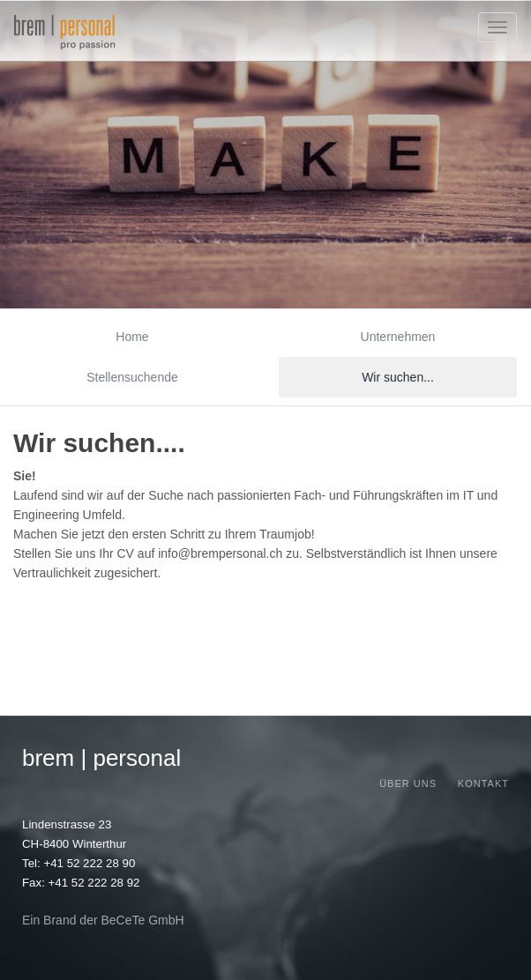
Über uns (408, 783)
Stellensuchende (132, 377)
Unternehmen (398, 337)
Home (132, 337)
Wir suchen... (398, 377)
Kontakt (483, 783)
